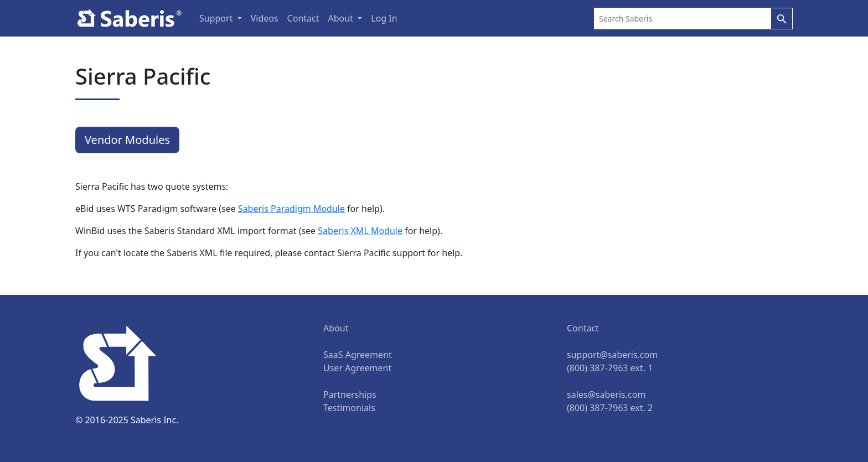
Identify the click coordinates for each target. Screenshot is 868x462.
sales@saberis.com (606, 394)
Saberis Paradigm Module (291, 209)
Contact (303, 18)
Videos (265, 18)
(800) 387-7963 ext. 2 (610, 408)
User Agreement (357, 368)
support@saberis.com (612, 355)
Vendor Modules (127, 140)
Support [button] (217, 18)
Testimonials (349, 408)
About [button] (342, 18)
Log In (384, 18)
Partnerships (350, 394)
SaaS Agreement (358, 355)
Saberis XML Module (360, 231)
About (336, 328)
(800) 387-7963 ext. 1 (610, 368)
